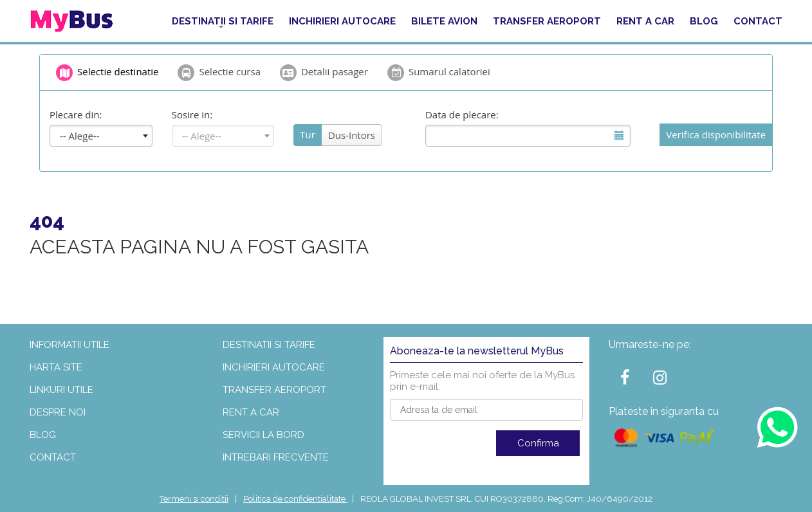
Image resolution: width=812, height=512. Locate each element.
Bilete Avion (444, 21)
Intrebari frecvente (276, 457)
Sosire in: (192, 114)
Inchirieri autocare (342, 21)
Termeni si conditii (194, 499)
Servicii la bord (263, 435)
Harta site (56, 367)
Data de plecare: (462, 114)
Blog (704, 21)
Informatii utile (69, 345)
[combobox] (101, 136)
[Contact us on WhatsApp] (777, 427)
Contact (758, 21)
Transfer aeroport (547, 21)
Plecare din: (76, 114)
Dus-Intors (352, 135)
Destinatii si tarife (223, 21)
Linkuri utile (61, 390)
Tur (308, 134)
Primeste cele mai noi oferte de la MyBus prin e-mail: (482, 381)
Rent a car (645, 21)
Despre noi (58, 412)
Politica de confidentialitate (295, 499)
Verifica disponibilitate (716, 134)
